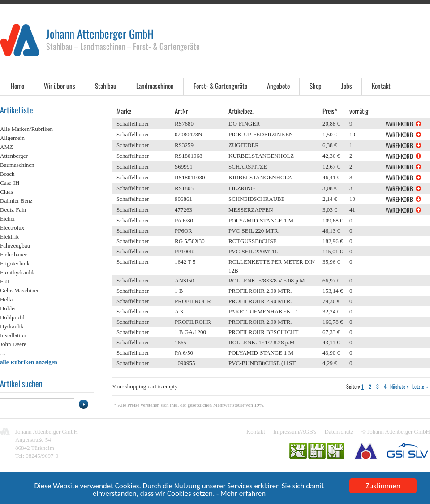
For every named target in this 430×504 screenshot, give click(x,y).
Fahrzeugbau (15, 245)
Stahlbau (106, 86)
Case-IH (10, 183)
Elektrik (9, 237)
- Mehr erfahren (241, 495)
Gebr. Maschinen (20, 290)
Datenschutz (339, 432)
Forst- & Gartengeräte (220, 86)
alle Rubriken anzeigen (29, 362)
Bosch (7, 174)
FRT (5, 281)
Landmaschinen (155, 86)
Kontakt (381, 86)
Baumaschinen (17, 165)
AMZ (6, 147)
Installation (13, 335)
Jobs (347, 86)
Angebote (278, 86)
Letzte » (420, 386)
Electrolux (12, 228)
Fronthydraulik (17, 272)
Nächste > (399, 386)
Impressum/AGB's (295, 432)
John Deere (13, 344)
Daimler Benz (16, 201)
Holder (8, 308)
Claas (6, 192)
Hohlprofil (12, 317)
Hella (6, 299)
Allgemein (12, 138)
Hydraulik (12, 326)
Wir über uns (60, 86)
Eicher (8, 219)
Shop (316, 86)
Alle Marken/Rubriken (26, 129)
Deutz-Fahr (13, 210)
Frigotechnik (15, 263)
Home (17, 86)
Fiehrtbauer (13, 254)
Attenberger (14, 156)
